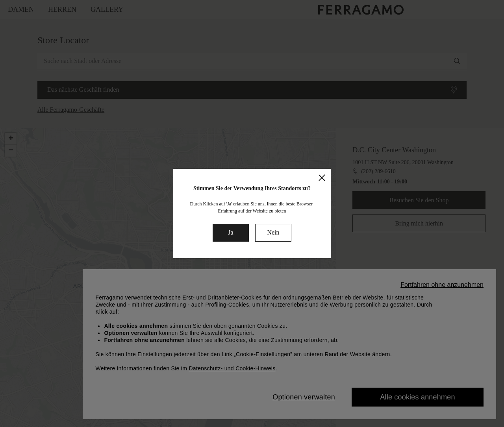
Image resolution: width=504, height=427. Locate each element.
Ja (231, 232)
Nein (273, 232)
